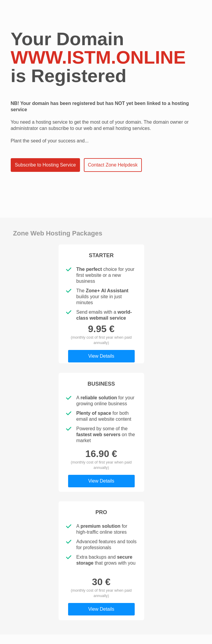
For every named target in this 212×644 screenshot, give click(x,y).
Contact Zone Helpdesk (113, 165)
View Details (101, 356)
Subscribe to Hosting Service (45, 165)
